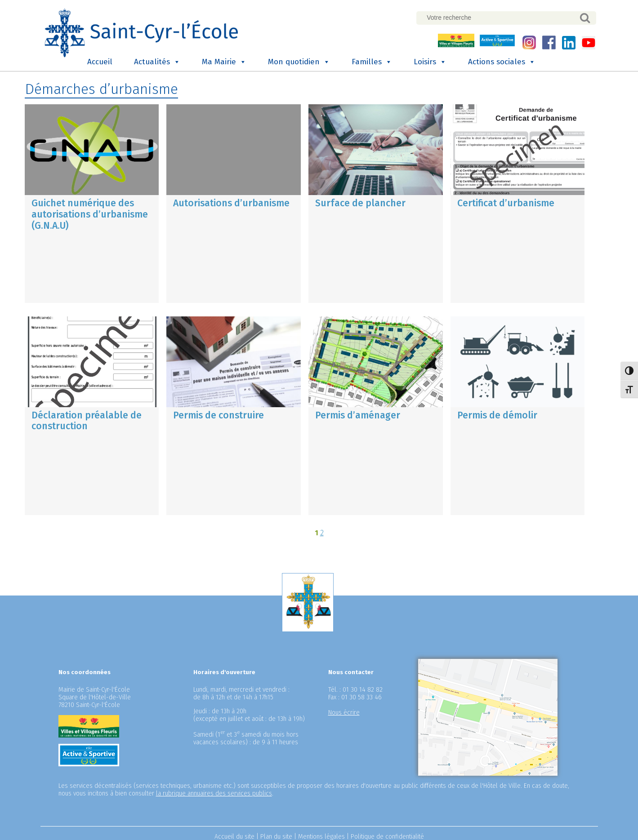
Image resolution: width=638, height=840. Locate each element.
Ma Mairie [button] (224, 62)
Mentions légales (321, 836)
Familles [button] (372, 62)
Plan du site (276, 836)
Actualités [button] (157, 62)
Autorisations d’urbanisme (231, 203)
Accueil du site (234, 836)
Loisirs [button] (430, 62)
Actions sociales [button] (502, 62)
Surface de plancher (360, 203)
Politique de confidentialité (387, 836)
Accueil (100, 61)
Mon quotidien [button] (299, 62)
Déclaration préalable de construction (87, 420)
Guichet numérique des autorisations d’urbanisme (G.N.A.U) (90, 214)
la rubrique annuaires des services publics (214, 793)
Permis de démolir (497, 414)
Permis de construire (219, 414)
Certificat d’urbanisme (506, 203)
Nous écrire (344, 712)
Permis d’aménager (358, 414)
